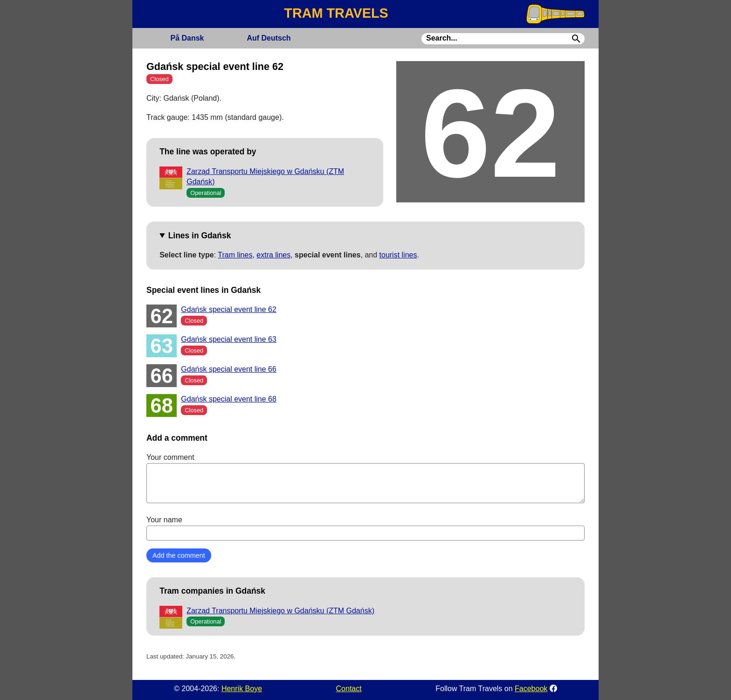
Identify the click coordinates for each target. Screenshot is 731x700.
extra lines (273, 255)
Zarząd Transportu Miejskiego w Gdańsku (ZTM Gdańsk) (280, 611)
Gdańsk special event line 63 (229, 339)
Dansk (187, 38)
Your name (365, 528)
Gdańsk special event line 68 (229, 399)
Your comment (365, 478)
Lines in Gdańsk (200, 236)
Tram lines (235, 255)
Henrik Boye (242, 689)
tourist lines (398, 255)
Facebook (531, 689)
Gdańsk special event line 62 (229, 309)
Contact (349, 689)
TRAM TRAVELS (336, 13)
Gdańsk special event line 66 (229, 369)
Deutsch (269, 38)
